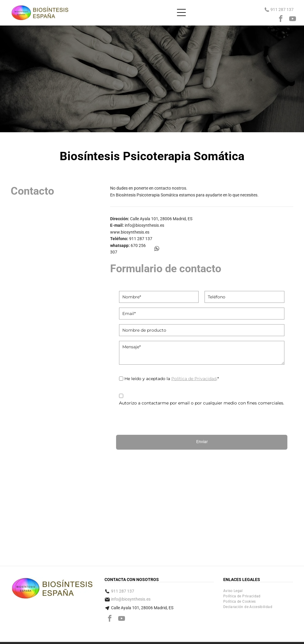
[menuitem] (233, 568)
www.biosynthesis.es (130, 232)
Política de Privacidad (194, 379)
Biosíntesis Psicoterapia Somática (147, 195)
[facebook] (281, 19)
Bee (278, 631)
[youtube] (293, 19)
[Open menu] (181, 12)
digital (286, 631)
